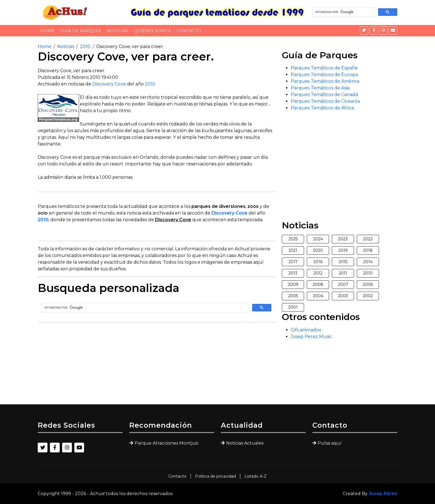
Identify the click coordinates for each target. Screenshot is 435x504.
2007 (343, 284)
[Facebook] (374, 31)
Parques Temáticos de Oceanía (325, 101)
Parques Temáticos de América (325, 81)
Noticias (117, 31)
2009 (293, 284)
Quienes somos (152, 31)
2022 (368, 239)
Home (48, 31)
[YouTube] (393, 31)
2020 (318, 250)
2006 (368, 284)
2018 (368, 250)
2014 (368, 262)
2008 (318, 284)
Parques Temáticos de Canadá (324, 94)
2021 (293, 250)
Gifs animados (306, 330)
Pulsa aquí (330, 443)
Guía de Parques (81, 31)
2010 (85, 46)
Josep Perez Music (311, 337)
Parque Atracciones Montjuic (167, 443)
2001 (293, 307)
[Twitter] (364, 31)
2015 (343, 262)
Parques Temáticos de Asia (320, 88)
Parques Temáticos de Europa (324, 75)
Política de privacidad (215, 476)
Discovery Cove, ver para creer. (130, 46)
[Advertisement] (156, 366)
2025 (293, 239)
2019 (343, 250)
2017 (293, 262)
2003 (343, 296)
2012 (318, 273)
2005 (293, 296)
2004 (318, 296)
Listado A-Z (256, 476)
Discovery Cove (109, 84)
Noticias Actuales (245, 443)
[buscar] (343, 12)
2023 (343, 239)
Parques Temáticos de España (324, 68)
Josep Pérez (383, 494)
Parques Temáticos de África (322, 108)
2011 (343, 273)
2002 (368, 296)
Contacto (189, 31)
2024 (318, 239)
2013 (293, 273)
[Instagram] (383, 31)
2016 (318, 262)
